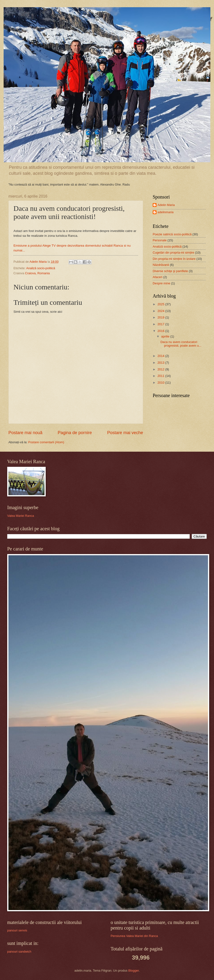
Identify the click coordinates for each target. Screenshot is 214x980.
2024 (161, 311)
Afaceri (157, 277)
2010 (161, 383)
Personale (160, 240)
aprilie (166, 336)
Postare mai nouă (25, 433)
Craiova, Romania (37, 273)
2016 (161, 331)
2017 (161, 324)
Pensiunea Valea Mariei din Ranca (134, 936)
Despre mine (161, 283)
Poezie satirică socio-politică (172, 234)
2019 (161, 317)
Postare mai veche (125, 433)
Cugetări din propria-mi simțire (173, 253)
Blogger (134, 971)
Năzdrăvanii (161, 265)
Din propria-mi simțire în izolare (174, 259)
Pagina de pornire (75, 433)
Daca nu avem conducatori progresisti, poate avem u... (181, 344)
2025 (161, 304)
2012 (161, 369)
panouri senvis (17, 930)
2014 (161, 356)
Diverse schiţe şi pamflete (170, 271)
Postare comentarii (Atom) (46, 442)
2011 (161, 376)
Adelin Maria (166, 205)
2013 (161, 363)
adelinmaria (166, 212)
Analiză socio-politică (41, 268)
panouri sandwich (19, 952)
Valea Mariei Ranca (21, 516)
